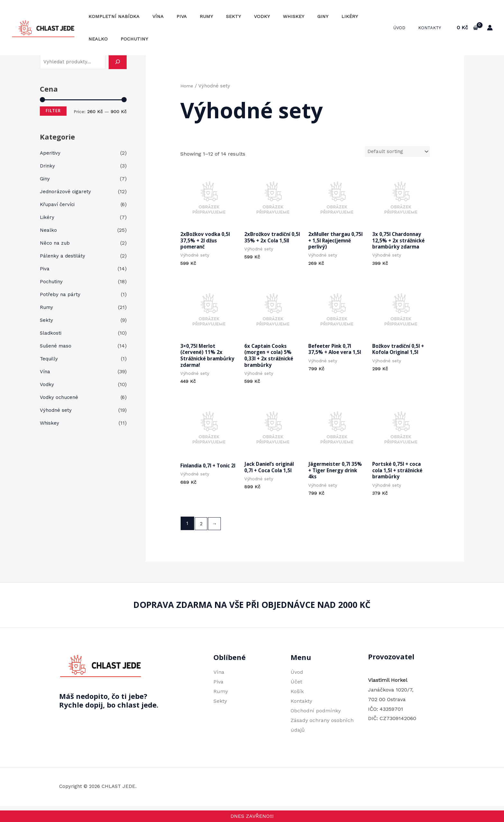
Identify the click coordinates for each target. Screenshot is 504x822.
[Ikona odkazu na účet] (490, 28)
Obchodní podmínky (316, 716)
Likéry (319, 16)
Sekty (217, 16)
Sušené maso (57, 346)
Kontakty (432, 28)
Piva (173, 16)
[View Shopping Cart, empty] (467, 28)
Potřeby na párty (60, 294)
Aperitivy (51, 153)
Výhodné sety (56, 410)
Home (187, 86)
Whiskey (270, 16)
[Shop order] (396, 152)
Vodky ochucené (60, 397)
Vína (153, 16)
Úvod (406, 28)
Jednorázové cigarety (66, 191)
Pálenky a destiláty (63, 256)
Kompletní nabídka (112, 16)
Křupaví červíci (59, 204)
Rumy (194, 16)
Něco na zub (56, 243)
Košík (297, 697)
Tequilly (50, 359)
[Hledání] (118, 62)
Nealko (346, 16)
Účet (296, 687)
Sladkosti (51, 333)
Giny (296, 16)
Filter (53, 111)
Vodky (242, 16)
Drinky (48, 166)
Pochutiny (100, 39)
